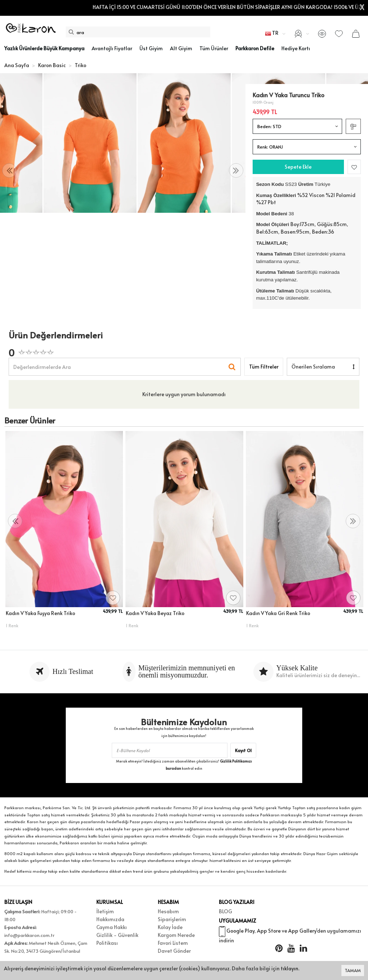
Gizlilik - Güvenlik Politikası (117, 939)
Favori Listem (173, 943)
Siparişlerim (172, 919)
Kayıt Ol (243, 750)
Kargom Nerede (176, 935)
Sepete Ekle (298, 167)
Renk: (270, 147)
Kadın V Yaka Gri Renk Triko (278, 613)
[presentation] (9, 171)
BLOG (226, 911)
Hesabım (168, 911)
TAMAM (353, 970)
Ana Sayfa (17, 65)
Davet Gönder (174, 951)
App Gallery (302, 931)
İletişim (105, 911)
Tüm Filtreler (264, 367)
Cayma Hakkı (112, 927)
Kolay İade (170, 927)
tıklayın (289, 968)
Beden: (269, 126)
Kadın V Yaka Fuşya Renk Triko (40, 613)
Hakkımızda (110, 919)
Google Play (240, 931)
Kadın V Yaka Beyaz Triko (155, 613)
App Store (269, 931)
